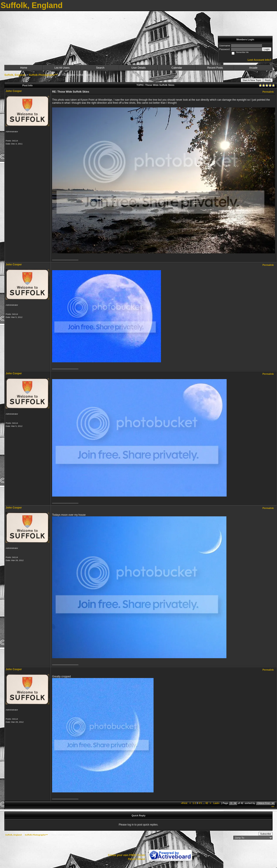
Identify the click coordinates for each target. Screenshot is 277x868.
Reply (268, 80)
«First (184, 803)
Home (24, 68)
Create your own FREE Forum (127, 855)
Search (100, 68)
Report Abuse (137, 859)
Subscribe (266, 834)
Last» (217, 803)
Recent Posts (215, 68)
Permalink (268, 92)
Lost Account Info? (259, 60)
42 (207, 803)
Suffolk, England (15, 75)
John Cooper (14, 91)
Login (267, 49)
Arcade (253, 68)
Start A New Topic (252, 80)
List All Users (62, 68)
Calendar (177, 68)
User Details (138, 68)
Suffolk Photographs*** (43, 75)
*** (273, 807)
